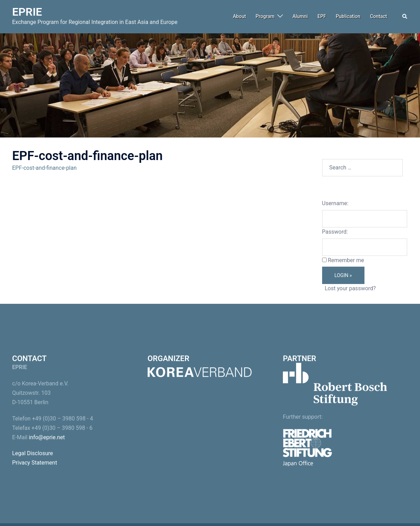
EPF (322, 16)
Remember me (346, 260)
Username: (335, 203)
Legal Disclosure (33, 453)
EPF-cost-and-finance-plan (44, 168)
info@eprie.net (47, 437)
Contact (379, 16)
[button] (405, 17)
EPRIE (27, 12)
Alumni (300, 16)
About (240, 16)
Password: (335, 232)
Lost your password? (350, 288)
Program (265, 16)
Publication (348, 16)
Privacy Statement (35, 463)
